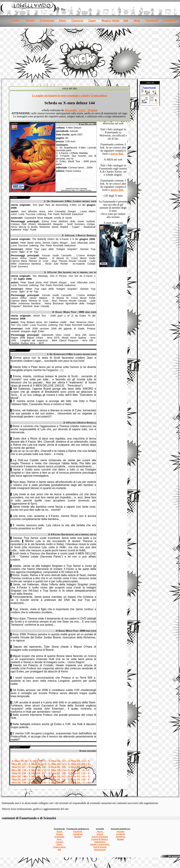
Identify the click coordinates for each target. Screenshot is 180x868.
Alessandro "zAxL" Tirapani (81, 110)
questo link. (117, 154)
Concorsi (77, 21)
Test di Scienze (100, 847)
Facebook (152, 21)
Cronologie (47, 21)
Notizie (30, 21)
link (126, 21)
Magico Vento (111, 21)
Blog (137, 21)
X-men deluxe (99, 96)
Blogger (78, 837)
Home (16, 21)
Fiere (63, 21)
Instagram (170, 21)
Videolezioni (100, 842)
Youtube (121, 831)
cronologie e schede (78, 96)
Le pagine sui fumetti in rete (48, 96)
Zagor (93, 21)
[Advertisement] (90, 53)
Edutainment (100, 850)
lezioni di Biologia (100, 837)
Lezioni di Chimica (100, 839)
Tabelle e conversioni (100, 844)
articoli (100, 834)
